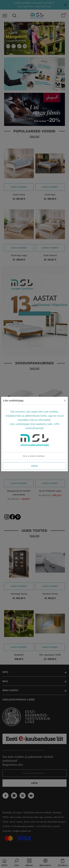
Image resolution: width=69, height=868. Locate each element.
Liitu (34, 466)
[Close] (65, 401)
